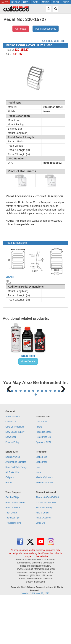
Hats (38, 513)
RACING (16, 2)
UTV (25, 2)
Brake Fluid (28, 356)
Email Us (40, 569)
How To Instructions (15, 548)
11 (50, 437)
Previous (9, 411)
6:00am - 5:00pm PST (47, 548)
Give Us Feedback (15, 473)
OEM (35, 2)
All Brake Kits (12, 518)
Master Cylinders (44, 523)
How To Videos (13, 553)
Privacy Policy (12, 488)
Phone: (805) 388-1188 (47, 543)
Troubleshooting (13, 569)
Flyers (39, 473)
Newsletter (11, 483)
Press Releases (44, 478)
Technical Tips (12, 564)
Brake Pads (42, 508)
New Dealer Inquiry (15, 478)
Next (62, 411)
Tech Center (11, 559)
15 (36, 440)
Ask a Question (43, 564)
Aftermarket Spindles (16, 508)
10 (46, 437)
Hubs (38, 518)
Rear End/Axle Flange (16, 513)
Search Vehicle (13, 503)
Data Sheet (41, 468)
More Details (28, 361)
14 (63, 437)
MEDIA (46, 2)
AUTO (5, 2)
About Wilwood (13, 463)
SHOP (66, 2)
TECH (56, 2)
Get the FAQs (12, 543)
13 (59, 437)
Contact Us (11, 468)
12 (55, 437)
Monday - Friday (44, 553)
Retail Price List (44, 483)
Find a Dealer (43, 559)
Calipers (9, 523)
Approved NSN (43, 488)
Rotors (9, 528)
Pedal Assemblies (45, 528)
